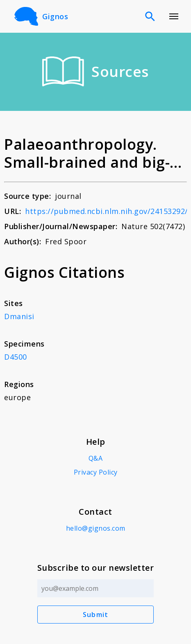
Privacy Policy (96, 472)
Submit (96, 615)
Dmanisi (19, 316)
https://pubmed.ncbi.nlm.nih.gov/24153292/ (107, 211)
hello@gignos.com (96, 528)
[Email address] (96, 588)
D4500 (16, 357)
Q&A (96, 458)
